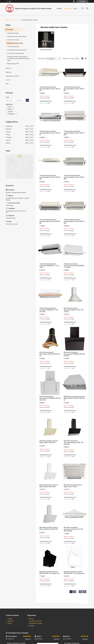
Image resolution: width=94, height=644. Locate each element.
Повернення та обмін (36, 623)
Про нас (8, 68)
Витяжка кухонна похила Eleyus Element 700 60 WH (49, 528)
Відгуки (8, 72)
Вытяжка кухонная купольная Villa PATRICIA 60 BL (50, 354)
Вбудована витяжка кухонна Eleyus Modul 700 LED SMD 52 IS (74, 398)
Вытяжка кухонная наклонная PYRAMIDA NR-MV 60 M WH (50, 398)
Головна (59, 8)
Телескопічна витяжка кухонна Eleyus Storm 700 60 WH (74, 177)
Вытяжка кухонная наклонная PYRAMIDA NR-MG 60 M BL (74, 354)
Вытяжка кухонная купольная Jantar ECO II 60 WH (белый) (73, 529)
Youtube (10, 619)
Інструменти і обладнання (15, 53)
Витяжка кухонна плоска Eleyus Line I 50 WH (73, 486)
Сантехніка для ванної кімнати (17, 50)
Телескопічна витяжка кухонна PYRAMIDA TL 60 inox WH (49, 310)
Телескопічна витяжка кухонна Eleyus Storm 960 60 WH (74, 221)
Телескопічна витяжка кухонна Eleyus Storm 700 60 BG (50, 177)
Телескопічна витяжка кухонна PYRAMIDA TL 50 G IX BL (49, 266)
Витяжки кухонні (46, 50)
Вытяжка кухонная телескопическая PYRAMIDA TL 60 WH (74, 266)
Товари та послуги (14, 20)
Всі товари (67, 8)
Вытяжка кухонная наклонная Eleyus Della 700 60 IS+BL (74, 442)
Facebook (10, 621)
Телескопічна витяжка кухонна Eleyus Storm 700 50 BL (74, 89)
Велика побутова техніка (15, 43)
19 (81, 592)
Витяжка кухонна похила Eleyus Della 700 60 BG (49, 442)
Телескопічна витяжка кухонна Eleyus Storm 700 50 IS (50, 133)
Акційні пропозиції (13, 33)
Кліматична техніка (13, 40)
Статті (8, 80)
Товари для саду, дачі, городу (17, 36)
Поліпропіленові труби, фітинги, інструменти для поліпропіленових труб (18, 59)
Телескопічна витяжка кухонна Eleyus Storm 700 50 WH (74, 133)
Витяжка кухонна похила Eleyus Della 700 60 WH (49, 486)
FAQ (7, 84)
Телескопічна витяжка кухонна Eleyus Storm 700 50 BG (50, 89)
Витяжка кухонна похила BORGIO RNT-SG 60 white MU (74, 572)
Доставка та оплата (35, 621)
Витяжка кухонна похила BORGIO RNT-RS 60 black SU (49, 572)
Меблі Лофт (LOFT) (13, 64)
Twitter (10, 623)
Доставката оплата (12, 76)
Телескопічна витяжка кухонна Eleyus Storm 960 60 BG (50, 221)
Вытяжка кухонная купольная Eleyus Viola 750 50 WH (74, 310)
